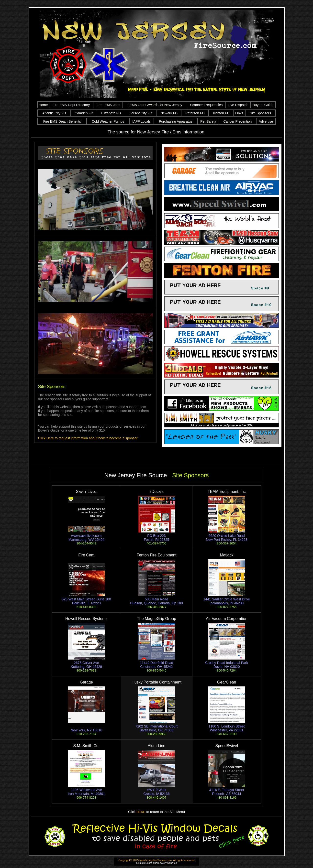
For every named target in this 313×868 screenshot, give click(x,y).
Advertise (266, 121)
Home (43, 105)
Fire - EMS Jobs (108, 105)
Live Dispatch (238, 105)
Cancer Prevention (237, 121)
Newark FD (169, 113)
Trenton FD (221, 113)
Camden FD (84, 113)
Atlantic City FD (54, 113)
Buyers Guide (263, 105)
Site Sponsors (260, 113)
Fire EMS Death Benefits (62, 121)
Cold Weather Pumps (108, 121)
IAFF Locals (141, 121)
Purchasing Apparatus (176, 121)
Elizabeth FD (111, 113)
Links (239, 113)
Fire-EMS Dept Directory (71, 105)
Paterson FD (195, 113)
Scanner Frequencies (206, 105)
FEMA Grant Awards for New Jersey (155, 105)
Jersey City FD (141, 113)
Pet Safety (208, 121)
